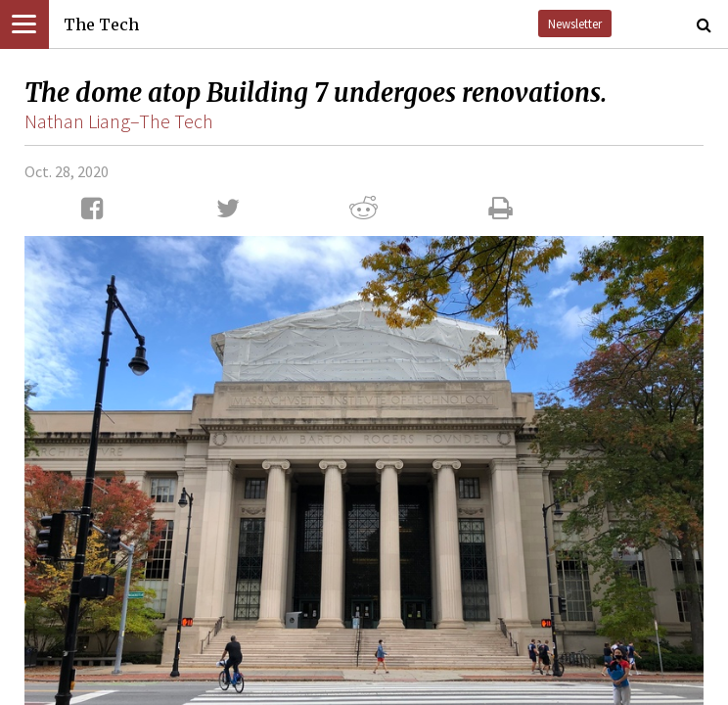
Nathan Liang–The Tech (119, 121)
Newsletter (575, 23)
